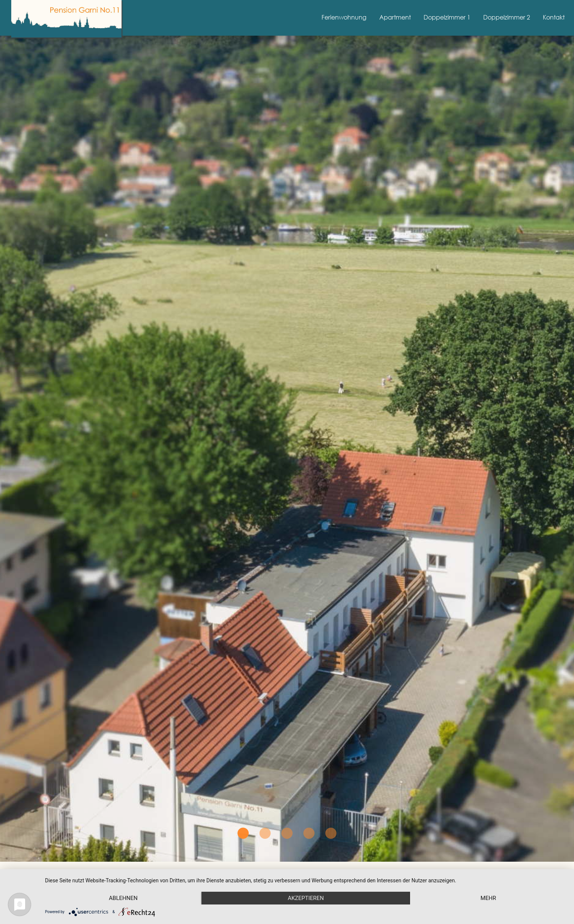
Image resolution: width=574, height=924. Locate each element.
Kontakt (554, 17)
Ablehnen (123, 898)
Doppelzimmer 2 (507, 17)
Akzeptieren (306, 898)
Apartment (395, 17)
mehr (488, 898)
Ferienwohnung (344, 17)
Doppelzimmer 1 (447, 17)
